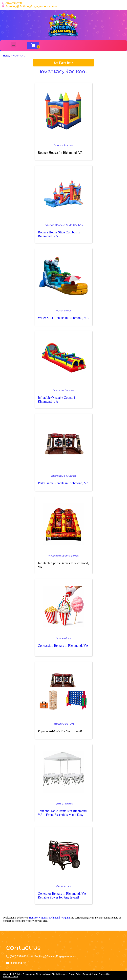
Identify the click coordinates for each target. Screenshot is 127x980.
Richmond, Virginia (59, 918)
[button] (13, 45)
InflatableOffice (11, 977)
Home (7, 56)
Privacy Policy (75, 974)
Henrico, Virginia (38, 918)
